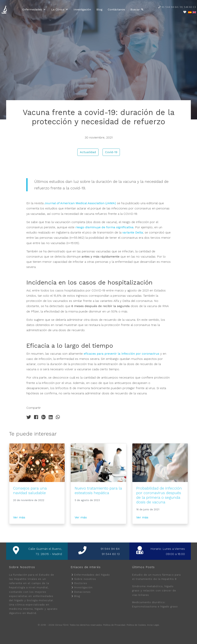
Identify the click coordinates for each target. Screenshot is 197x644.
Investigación (82, 9)
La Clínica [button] (60, 9)
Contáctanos (116, 9)
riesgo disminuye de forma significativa (104, 227)
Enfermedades (34, 9)
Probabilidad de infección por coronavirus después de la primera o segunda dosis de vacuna (159, 495)
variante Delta (133, 232)
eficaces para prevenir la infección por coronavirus (121, 354)
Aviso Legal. (153, 625)
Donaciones (82, 592)
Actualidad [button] (88, 152)
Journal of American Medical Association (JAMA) (80, 203)
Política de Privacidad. (114, 625)
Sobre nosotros (85, 579)
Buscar (135, 9)
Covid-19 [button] (111, 152)
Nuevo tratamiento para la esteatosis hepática (98, 490)
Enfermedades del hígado (92, 575)
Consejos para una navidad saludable (30, 490)
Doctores (81, 583)
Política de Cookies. (136, 625)
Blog (99, 9)
